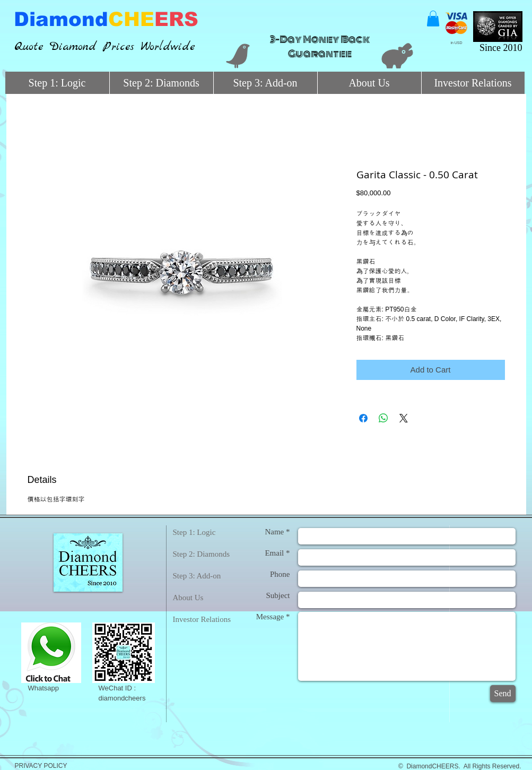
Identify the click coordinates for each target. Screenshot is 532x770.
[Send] (503, 694)
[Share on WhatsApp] (383, 418)
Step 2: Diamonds (202, 554)
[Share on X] (404, 418)
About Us (188, 598)
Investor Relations (202, 619)
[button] (433, 19)
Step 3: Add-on (197, 576)
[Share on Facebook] (363, 418)
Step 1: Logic (194, 532)
